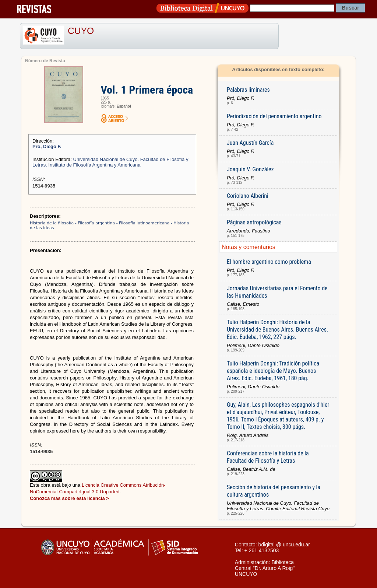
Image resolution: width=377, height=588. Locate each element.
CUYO (81, 31)
